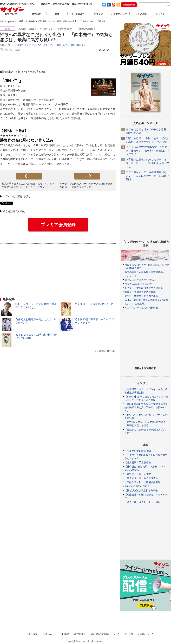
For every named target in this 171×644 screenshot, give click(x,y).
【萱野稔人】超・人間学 (138, 474)
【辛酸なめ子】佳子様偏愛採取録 (142, 482)
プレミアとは (140, 14)
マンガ (52, 45)
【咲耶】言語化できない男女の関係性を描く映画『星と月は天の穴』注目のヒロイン (146, 407)
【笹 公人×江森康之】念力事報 (141, 490)
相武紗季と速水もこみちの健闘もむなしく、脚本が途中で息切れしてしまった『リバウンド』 (28, 185)
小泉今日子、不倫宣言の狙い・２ (94, 304)
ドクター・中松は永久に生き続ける (144, 288)
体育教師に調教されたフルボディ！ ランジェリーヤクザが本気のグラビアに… (147, 163)
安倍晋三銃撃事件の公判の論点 (141, 296)
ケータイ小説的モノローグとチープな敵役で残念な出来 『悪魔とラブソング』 (86, 185)
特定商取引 (80, 634)
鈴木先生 (81, 45)
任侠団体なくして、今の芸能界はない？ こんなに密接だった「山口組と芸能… (147, 176)
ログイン (8, 196)
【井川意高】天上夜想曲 (138, 462)
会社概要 (33, 634)
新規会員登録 (129, 5)
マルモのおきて (40, 45)
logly (113, 351)
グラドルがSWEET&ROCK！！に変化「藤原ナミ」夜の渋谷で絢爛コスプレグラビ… (147, 151)
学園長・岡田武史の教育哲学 (140, 292)
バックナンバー (119, 14)
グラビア (98, 14)
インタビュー (78, 14)
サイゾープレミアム (12, 11)
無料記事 (36, 14)
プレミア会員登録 (58, 225)
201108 (20, 45)
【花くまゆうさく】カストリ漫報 (142, 502)
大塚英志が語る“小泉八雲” (138, 284)
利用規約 (65, 634)
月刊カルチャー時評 (66, 45)
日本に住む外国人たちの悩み (140, 280)
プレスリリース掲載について (139, 634)
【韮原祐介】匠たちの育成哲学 (141, 478)
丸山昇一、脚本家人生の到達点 (141, 308)
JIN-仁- (28, 45)
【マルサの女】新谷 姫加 (138, 451)
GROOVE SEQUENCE (137, 486)
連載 (57, 14)
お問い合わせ (49, 634)
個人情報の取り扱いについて (105, 634)
